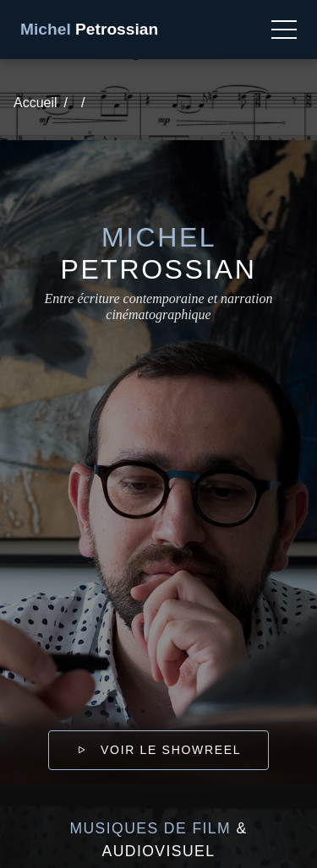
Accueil (36, 103)
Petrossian (89, 29)
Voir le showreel (158, 750)
